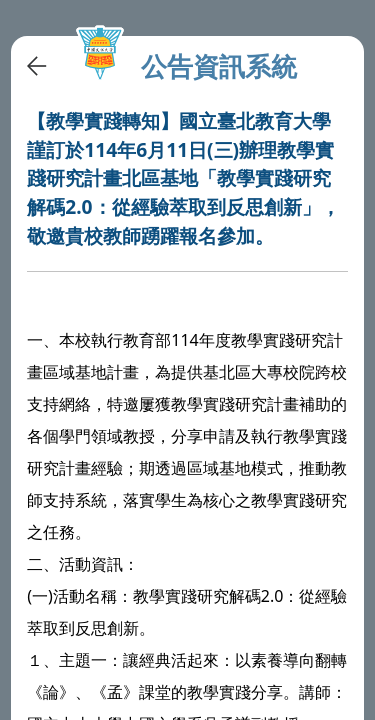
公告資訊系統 (219, 66)
